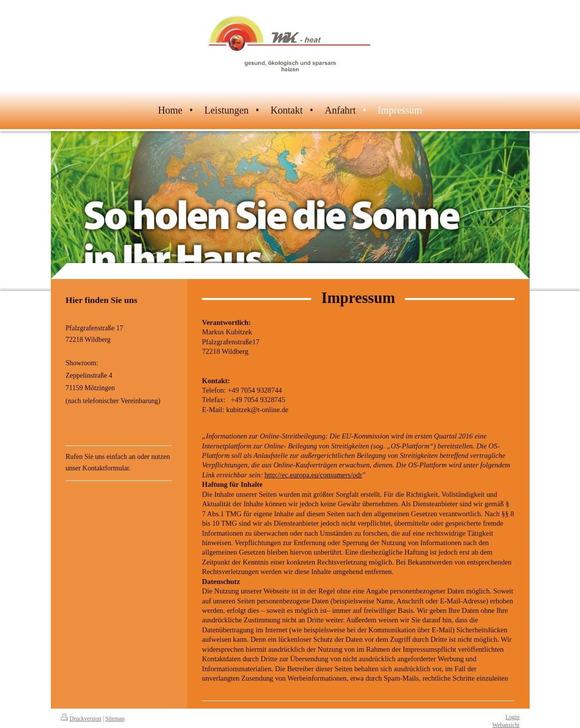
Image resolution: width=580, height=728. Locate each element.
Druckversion (81, 719)
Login (513, 717)
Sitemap (115, 719)
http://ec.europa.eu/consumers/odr (313, 475)
